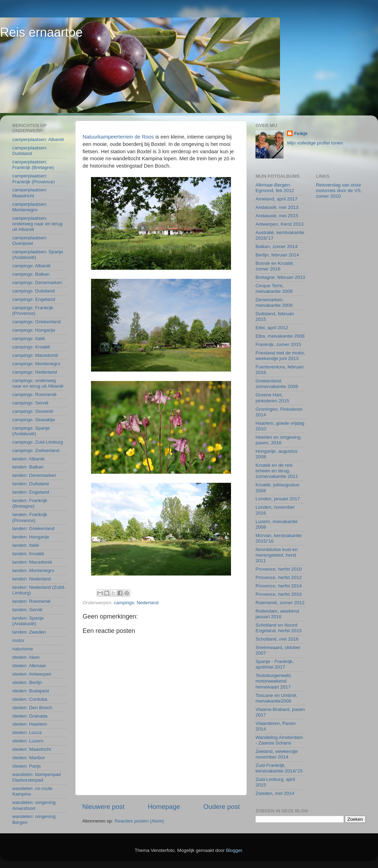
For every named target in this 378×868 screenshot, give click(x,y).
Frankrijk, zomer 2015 (278, 344)
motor (18, 640)
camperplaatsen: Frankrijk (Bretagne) (33, 165)
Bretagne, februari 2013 (280, 277)
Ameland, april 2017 (276, 199)
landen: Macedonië (32, 562)
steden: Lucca (27, 732)
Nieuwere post (103, 807)
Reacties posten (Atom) (139, 821)
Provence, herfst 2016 (279, 594)
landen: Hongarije (31, 537)
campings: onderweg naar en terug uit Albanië (38, 383)
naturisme (23, 649)
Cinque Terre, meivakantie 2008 (274, 288)
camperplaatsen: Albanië (38, 139)
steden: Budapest (31, 691)
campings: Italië (29, 338)
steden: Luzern (28, 741)
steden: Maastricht (31, 749)
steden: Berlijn (27, 682)
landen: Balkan (28, 467)
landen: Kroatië (28, 554)
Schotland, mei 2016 (277, 639)
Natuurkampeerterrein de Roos (118, 137)
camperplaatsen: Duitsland (30, 151)
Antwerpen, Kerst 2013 (279, 224)
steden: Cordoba (30, 699)
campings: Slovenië (33, 411)
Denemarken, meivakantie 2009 (274, 302)
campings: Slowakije (34, 420)
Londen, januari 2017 (278, 499)
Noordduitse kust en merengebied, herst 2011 (276, 555)
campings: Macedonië (35, 355)
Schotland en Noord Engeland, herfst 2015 (279, 628)
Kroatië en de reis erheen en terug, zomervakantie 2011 (277, 471)
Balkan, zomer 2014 (276, 246)
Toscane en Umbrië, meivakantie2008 (276, 698)
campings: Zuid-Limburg (38, 442)
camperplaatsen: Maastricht (30, 193)
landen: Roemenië (31, 601)
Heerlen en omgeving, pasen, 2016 (279, 440)
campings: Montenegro (36, 364)
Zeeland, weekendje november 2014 (277, 754)
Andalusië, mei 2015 (277, 216)
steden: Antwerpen (32, 674)
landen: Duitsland (30, 484)
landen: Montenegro (33, 570)
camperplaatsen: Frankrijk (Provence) (34, 179)
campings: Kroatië (31, 347)
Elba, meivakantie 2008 (280, 336)
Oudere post (222, 807)
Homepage (164, 807)
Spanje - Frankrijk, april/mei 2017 (275, 664)
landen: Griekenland (33, 528)
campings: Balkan (31, 274)
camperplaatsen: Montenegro (30, 207)
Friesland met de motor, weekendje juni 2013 (280, 356)
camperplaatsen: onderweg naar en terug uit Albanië (37, 224)
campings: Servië (30, 403)
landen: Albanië (28, 459)
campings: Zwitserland (36, 450)
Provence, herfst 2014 (279, 586)
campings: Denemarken (37, 283)
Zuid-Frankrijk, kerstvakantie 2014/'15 (279, 768)
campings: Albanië (31, 266)
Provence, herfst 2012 (279, 577)
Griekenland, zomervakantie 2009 (277, 384)
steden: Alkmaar (29, 666)
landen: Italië (26, 545)
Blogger (234, 850)
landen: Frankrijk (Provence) (30, 517)
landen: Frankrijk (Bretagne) (30, 503)
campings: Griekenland (36, 322)
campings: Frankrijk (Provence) (33, 310)
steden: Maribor (29, 758)
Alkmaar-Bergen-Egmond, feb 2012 (275, 188)
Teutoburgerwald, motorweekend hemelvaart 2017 (274, 681)
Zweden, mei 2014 (275, 793)
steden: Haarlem (30, 724)
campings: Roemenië (34, 394)
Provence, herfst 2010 (279, 569)
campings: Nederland (136, 603)
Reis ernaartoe (41, 32)
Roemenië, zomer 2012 (280, 603)
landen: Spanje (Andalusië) (28, 621)
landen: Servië (27, 610)
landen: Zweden (29, 632)
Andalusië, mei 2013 (277, 207)
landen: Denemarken (34, 475)
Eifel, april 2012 (272, 328)
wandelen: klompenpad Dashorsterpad (37, 777)
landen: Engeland (31, 492)
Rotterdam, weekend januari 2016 (277, 614)
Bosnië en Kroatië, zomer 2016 (275, 266)
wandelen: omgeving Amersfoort (34, 805)
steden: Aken (26, 657)
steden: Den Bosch (32, 708)
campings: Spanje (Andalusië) (31, 431)
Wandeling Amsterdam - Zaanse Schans (279, 740)
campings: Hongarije (34, 330)
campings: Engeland (34, 299)
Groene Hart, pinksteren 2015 (272, 398)
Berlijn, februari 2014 (277, 255)
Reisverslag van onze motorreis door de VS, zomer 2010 (339, 190)
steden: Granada (30, 716)
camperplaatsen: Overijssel (30, 241)
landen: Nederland (31, 579)
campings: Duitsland (34, 291)
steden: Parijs (27, 766)
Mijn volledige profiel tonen (315, 143)
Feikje (301, 133)
